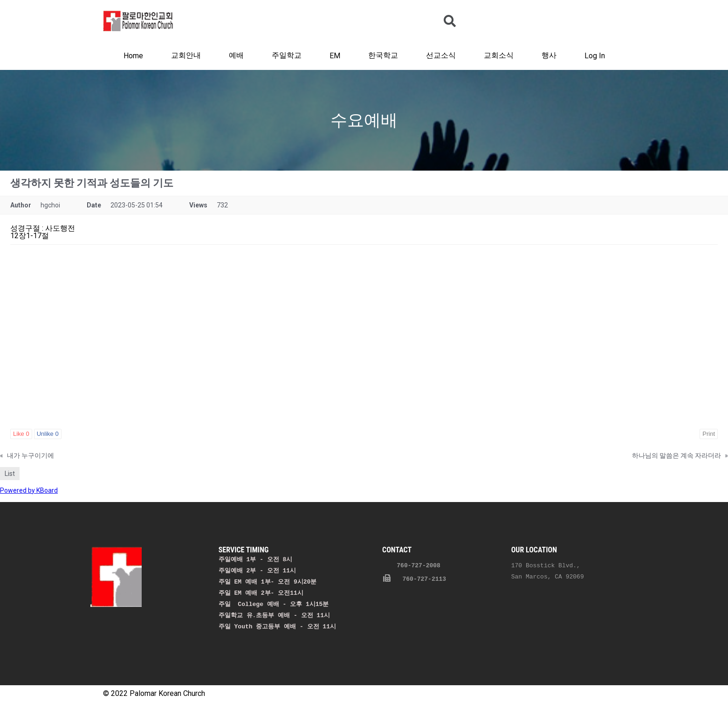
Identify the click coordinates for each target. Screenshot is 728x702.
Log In (595, 56)
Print (709, 434)
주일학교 (287, 55)
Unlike (48, 434)
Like (21, 434)
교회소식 (499, 55)
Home (133, 56)
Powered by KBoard (29, 490)
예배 (236, 55)
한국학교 (383, 55)
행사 (549, 55)
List (10, 474)
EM (335, 56)
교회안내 (186, 55)
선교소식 (441, 55)
